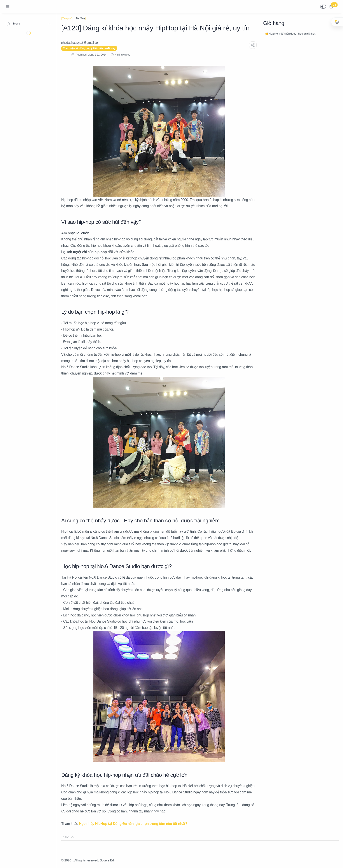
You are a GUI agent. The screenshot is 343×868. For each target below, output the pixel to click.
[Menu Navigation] (8, 7)
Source (105, 860)
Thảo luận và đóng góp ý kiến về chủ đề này (89, 48)
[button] (323, 7)
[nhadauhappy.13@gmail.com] (81, 43)
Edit (113, 860)
